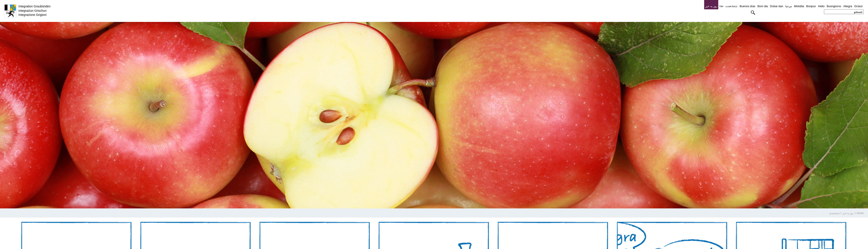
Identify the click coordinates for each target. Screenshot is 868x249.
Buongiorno (834, 6)
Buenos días (747, 6)
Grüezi (858, 6)
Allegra (848, 6)
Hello (821, 6)
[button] (753, 13)
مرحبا (789, 6)
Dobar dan (777, 6)
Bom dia (763, 6)
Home (860, 213)
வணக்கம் (731, 6)
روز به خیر (848, 213)
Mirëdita (799, 6)
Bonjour (811, 6)
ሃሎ (721, 6)
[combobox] (844, 12)
